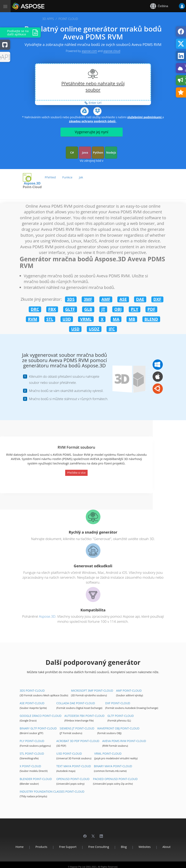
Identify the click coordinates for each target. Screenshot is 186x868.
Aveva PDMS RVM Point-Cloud (124, 741)
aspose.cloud (112, 51)
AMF (106, 299)
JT (103, 309)
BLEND (151, 319)
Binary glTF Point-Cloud (38, 728)
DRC (35, 309)
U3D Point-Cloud (69, 754)
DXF (157, 299)
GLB (88, 309)
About (166, 847)
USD (75, 329)
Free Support (68, 847)
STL (50, 319)
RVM (32, 319)
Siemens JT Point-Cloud (77, 728)
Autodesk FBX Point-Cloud (84, 716)
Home (20, 847)
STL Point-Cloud (32, 754)
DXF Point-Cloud (118, 703)
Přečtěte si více (76, 473)
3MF (88, 299)
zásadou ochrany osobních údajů (93, 121)
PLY (134, 309)
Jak (81, 177)
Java (85, 152)
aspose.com (89, 51)
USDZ (94, 329)
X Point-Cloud (30, 766)
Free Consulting (99, 847)
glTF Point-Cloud (121, 716)
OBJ (118, 309)
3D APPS (48, 19)
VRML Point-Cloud (108, 754)
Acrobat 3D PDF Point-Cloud (78, 741)
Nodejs (111, 152)
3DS (71, 299)
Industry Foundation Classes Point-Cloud (52, 792)
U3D (67, 319)
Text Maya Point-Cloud (74, 766)
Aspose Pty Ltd (78, 867)
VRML (86, 319)
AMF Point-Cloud (129, 691)
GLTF (70, 309)
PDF (151, 309)
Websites (145, 847)
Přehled (50, 177)
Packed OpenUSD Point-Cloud (115, 779)
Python (98, 152)
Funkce (67, 177)
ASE (123, 299)
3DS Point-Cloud (32, 691)
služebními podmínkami (145, 117)
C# (72, 152)
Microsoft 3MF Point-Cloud (92, 691)
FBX (52, 309)
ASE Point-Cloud (32, 703)
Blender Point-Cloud (36, 779)
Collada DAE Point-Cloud (76, 703)
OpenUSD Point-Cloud (73, 779)
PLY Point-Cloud (32, 741)
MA (116, 319)
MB (132, 319)
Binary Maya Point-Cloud (113, 766)
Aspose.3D (32, 183)
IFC (112, 329)
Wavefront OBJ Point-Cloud (118, 728)
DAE (140, 299)
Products (41, 847)
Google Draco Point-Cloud (41, 716)
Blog (124, 847)
